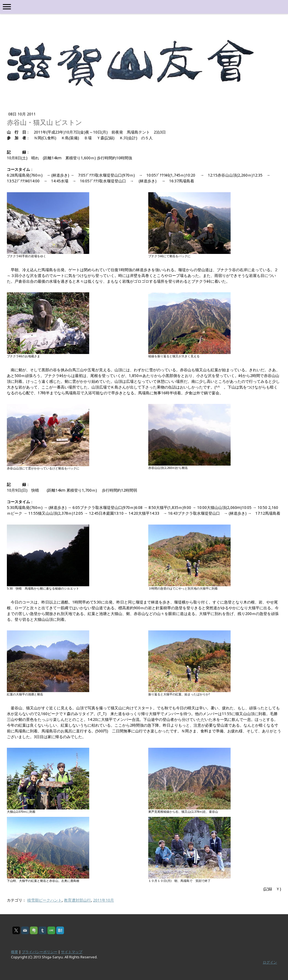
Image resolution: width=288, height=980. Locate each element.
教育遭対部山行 (77, 900)
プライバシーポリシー (40, 952)
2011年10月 (104, 900)
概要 (15, 952)
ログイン (270, 962)
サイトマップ (72, 952)
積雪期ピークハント (44, 900)
